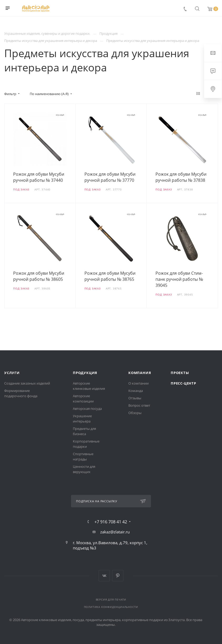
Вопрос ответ (139, 405)
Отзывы (135, 398)
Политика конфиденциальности (111, 607)
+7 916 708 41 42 (111, 522)
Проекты (180, 373)
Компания (140, 373)
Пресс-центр (183, 383)
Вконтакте (104, 576)
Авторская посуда (87, 409)
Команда (136, 391)
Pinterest (118, 576)
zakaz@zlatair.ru (115, 532)
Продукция (85, 373)
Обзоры (135, 413)
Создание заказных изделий (27, 383)
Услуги (12, 373)
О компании (138, 383)
